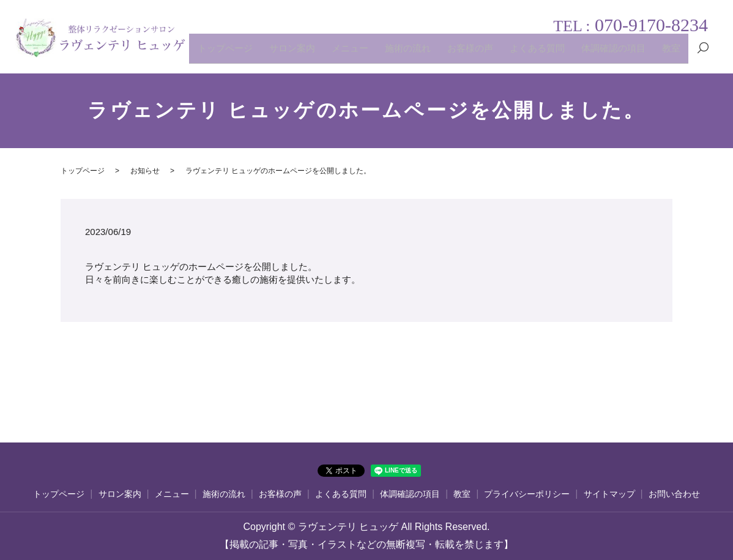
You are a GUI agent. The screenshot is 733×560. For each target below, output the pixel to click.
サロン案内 (349, 54)
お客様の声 (501, 54)
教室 (674, 54)
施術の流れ (447, 54)
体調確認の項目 (625, 54)
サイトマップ (609, 494)
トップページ (291, 54)
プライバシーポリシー (527, 494)
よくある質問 (559, 54)
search (703, 54)
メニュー (398, 54)
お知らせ (145, 171)
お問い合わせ (674, 494)
